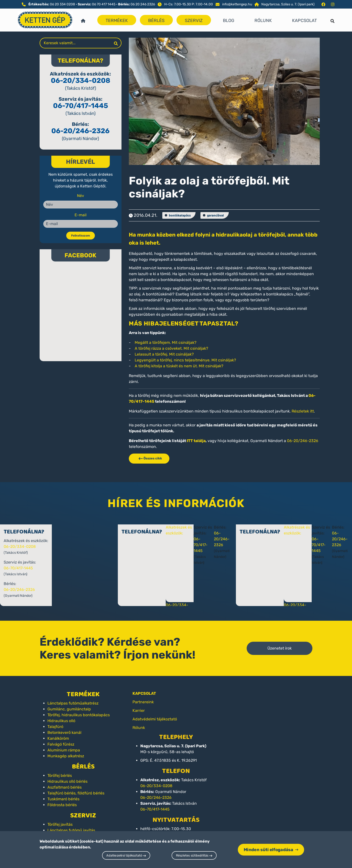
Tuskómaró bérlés (63, 799)
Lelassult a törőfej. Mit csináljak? (164, 354)
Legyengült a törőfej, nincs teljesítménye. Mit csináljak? (185, 360)
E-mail (81, 215)
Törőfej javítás (60, 824)
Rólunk (263, 21)
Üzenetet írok (280, 648)
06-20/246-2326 (80, 131)
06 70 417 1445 (104, 4)
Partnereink (143, 702)
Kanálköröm (58, 738)
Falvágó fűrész (61, 744)
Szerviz (194, 21)
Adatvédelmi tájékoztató (155, 719)
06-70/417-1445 (81, 106)
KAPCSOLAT (144, 693)
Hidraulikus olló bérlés (67, 781)
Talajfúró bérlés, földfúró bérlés (76, 793)
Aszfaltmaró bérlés (65, 787)
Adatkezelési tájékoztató (126, 855)
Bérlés (156, 21)
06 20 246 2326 (143, 4)
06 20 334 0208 (62, 4)
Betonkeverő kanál (64, 732)
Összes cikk (149, 458)
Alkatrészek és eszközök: (188, 533)
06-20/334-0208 (81, 81)
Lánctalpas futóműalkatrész (73, 703)
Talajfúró (55, 727)
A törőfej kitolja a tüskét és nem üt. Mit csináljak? (179, 366)
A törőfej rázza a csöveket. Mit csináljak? (171, 348)
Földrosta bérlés (62, 805)
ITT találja (196, 441)
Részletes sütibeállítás (194, 855)
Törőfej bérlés (60, 776)
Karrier (139, 711)
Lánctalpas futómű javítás (71, 830)
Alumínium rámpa (64, 750)
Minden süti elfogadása (271, 849)
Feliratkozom (81, 236)
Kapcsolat (304, 21)
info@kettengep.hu (237, 4)
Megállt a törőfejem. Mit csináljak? (166, 342)
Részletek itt (303, 411)
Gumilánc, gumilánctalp (69, 709)
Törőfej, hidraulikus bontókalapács (79, 715)
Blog (229, 21)
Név (81, 196)
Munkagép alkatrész (66, 756)
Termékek (117, 21)
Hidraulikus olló (61, 721)
